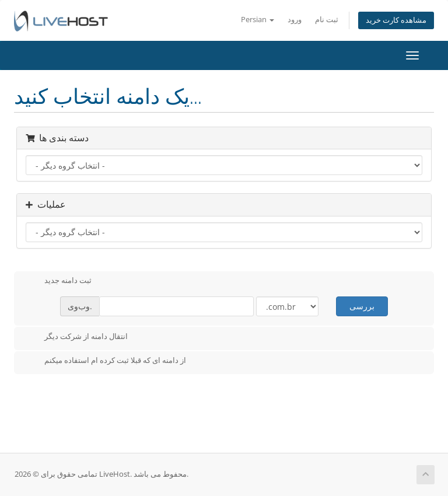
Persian (258, 20)
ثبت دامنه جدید (59, 281)
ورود (295, 20)
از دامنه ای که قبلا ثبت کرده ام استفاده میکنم (106, 361)
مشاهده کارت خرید (396, 20)
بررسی (362, 306)
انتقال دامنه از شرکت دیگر (77, 337)
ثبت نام (327, 20)
